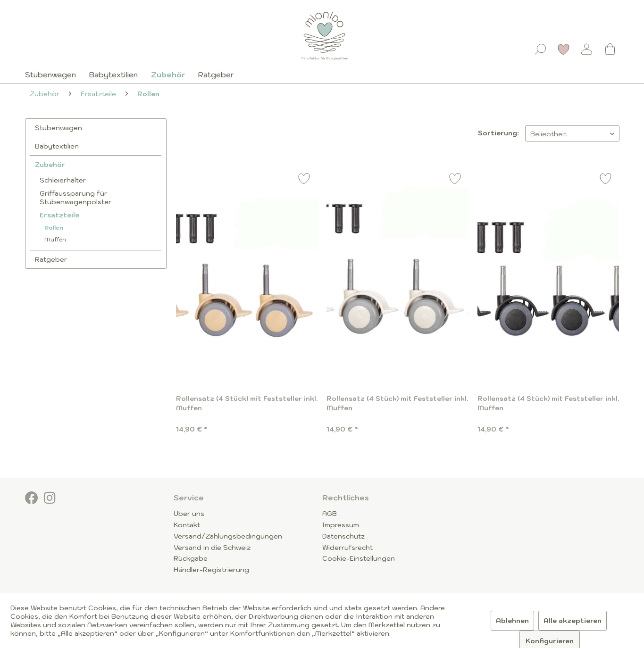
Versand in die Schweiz (212, 548)
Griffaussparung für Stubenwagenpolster (75, 198)
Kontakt (187, 525)
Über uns (189, 514)
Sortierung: (498, 133)
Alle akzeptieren (573, 621)
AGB (330, 514)
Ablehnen (512, 621)
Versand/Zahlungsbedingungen (228, 536)
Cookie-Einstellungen (359, 558)
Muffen (55, 239)
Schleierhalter (63, 180)
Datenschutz (343, 536)
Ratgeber (51, 259)
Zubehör (50, 165)
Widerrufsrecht (347, 548)
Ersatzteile (59, 215)
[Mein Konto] (587, 49)
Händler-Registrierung (211, 570)
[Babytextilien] (113, 75)
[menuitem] (541, 47)
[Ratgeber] (216, 75)
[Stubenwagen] (54, 75)
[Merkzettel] (564, 49)
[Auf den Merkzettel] (304, 180)
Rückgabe (191, 558)
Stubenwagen (59, 128)
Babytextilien (57, 146)
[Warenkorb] (610, 49)
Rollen (54, 228)
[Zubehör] (168, 75)
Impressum (341, 525)
